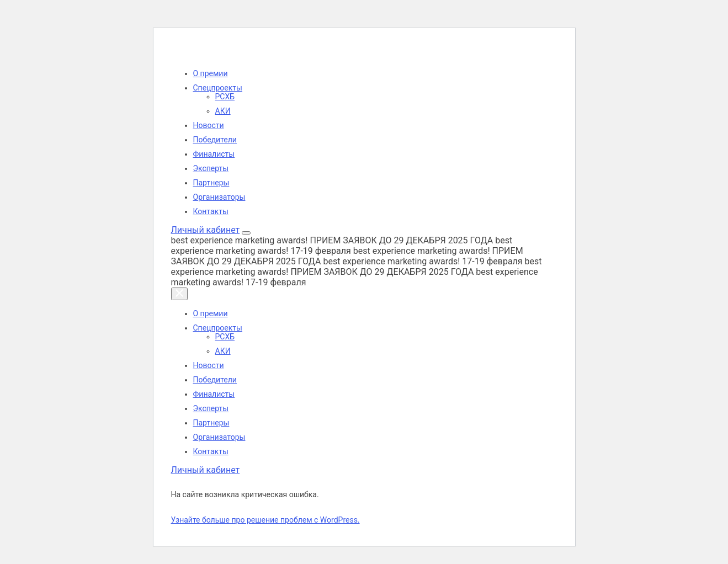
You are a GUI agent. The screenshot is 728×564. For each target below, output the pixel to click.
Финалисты (214, 154)
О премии (211, 73)
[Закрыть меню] (179, 294)
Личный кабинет (206, 230)
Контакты (211, 211)
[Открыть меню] (246, 233)
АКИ (223, 111)
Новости (209, 125)
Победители (215, 140)
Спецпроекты (218, 88)
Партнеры (211, 183)
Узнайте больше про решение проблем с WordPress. (265, 520)
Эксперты (211, 168)
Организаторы (219, 197)
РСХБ (225, 97)
